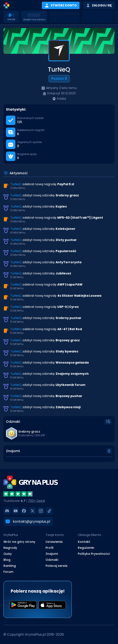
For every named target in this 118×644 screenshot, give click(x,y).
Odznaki (52, 560)
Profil (49, 548)
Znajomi (52, 554)
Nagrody (10, 548)
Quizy (8, 554)
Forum (8, 572)
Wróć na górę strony (19, 542)
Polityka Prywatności (94, 554)
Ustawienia (54, 542)
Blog (7, 560)
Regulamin (86, 548)
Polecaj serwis (57, 566)
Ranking (10, 566)
